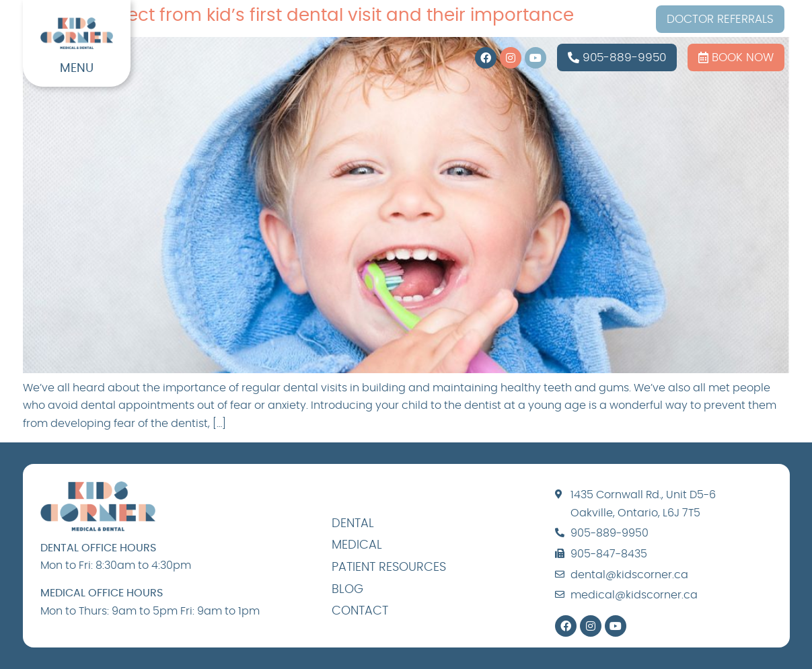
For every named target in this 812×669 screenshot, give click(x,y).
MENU (77, 69)
